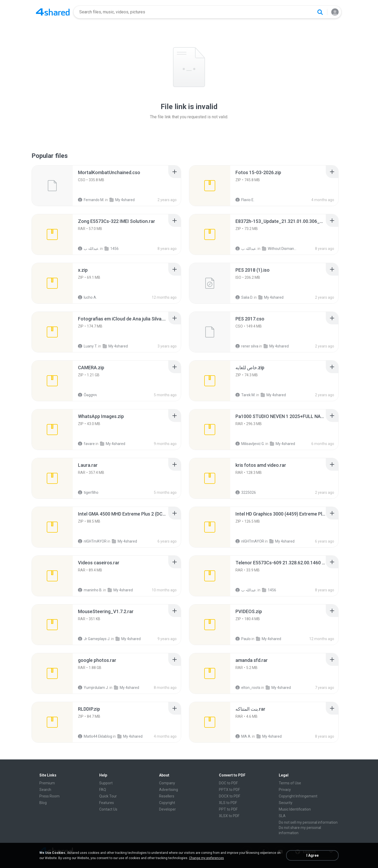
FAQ (103, 790)
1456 (112, 249)
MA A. (243, 736)
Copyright (167, 803)
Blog (43, 803)
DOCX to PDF (230, 796)
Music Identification (295, 809)
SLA (282, 816)
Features (107, 803)
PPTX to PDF (229, 790)
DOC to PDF (228, 783)
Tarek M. (245, 395)
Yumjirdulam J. (93, 688)
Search (45, 790)
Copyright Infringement (298, 796)
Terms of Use (290, 783)
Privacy (285, 790)
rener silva (247, 346)
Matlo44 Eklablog (95, 736)
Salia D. (244, 297)
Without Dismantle (279, 249)
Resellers (167, 796)
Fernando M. (91, 200)
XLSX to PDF (229, 816)
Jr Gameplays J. (94, 639)
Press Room (49, 796)
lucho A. (87, 297)
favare (86, 444)
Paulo (243, 639)
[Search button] (320, 12)
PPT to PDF (228, 809)
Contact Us (108, 809)
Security (286, 803)
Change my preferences (206, 858)
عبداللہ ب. (89, 249)
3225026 (246, 492)
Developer (167, 809)
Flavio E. (245, 200)
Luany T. (88, 346)
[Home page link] (53, 12)
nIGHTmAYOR (92, 541)
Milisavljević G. (250, 444)
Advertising (169, 790)
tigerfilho (88, 492)
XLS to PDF (228, 803)
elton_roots (248, 688)
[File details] (52, 186)
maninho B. (90, 590)
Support (106, 783)
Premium (47, 783)
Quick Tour (108, 796)
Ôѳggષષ (87, 395)
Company (167, 783)
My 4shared (122, 200)
